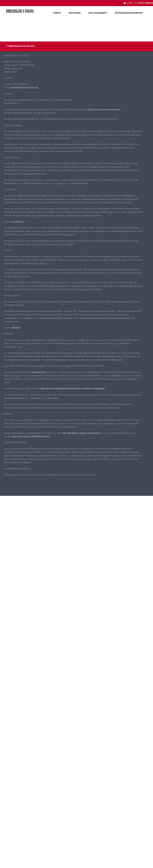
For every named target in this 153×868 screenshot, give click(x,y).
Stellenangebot (98, 13)
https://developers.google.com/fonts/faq (81, 433)
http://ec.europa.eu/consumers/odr (104, 110)
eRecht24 (16, 328)
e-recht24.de (17, 222)
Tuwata (57, 13)
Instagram (75, 13)
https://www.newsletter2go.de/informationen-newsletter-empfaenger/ (73, 389)
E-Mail (128, 3)
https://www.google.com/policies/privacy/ (31, 436)
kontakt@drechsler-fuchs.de (24, 88)
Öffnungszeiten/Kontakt (129, 13)
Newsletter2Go (39, 372)
